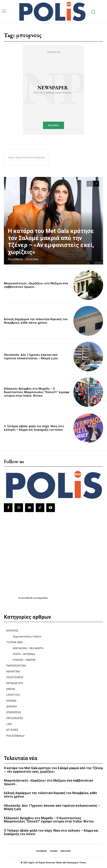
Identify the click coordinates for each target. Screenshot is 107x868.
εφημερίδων (43, 598)
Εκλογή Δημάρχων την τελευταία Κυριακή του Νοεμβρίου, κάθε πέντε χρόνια (36, 321)
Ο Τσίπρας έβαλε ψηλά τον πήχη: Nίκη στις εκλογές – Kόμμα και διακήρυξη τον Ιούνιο (34, 428)
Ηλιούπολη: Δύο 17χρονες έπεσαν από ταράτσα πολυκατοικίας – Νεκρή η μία (31, 357)
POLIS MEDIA (15, 259)
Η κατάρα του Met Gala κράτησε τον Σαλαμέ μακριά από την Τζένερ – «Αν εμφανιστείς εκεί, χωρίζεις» (51, 241)
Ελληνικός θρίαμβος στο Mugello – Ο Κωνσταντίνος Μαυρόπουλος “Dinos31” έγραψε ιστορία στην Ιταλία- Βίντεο (37, 392)
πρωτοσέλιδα (27, 598)
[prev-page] (89, 184)
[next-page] (96, 184)
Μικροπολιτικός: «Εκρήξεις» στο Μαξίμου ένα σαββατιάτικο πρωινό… (36, 285)
